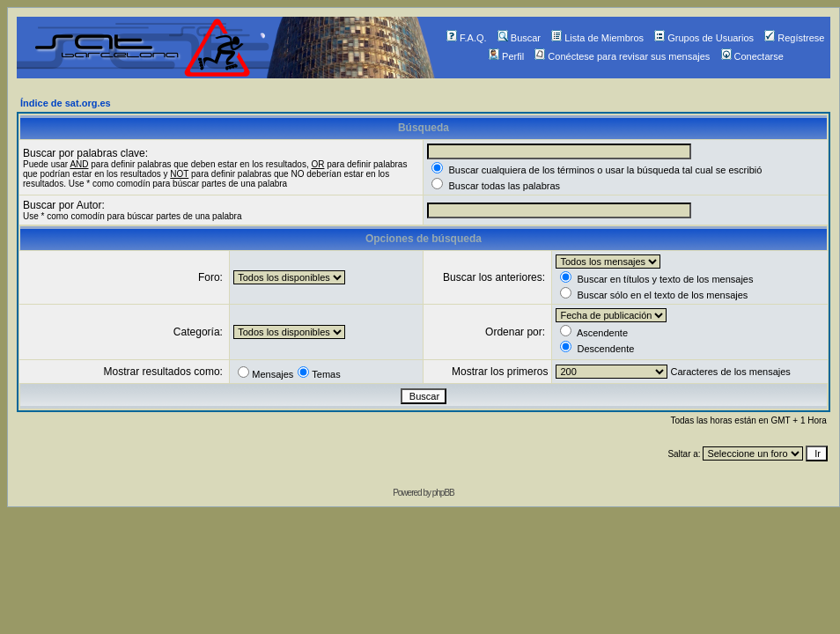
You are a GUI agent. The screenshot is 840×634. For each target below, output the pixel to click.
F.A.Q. (467, 38)
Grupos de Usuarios (704, 38)
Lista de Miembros (597, 38)
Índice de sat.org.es (66, 103)
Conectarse (752, 56)
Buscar (519, 38)
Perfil (506, 56)
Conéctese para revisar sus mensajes (622, 56)
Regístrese (794, 38)
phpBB (443, 493)
